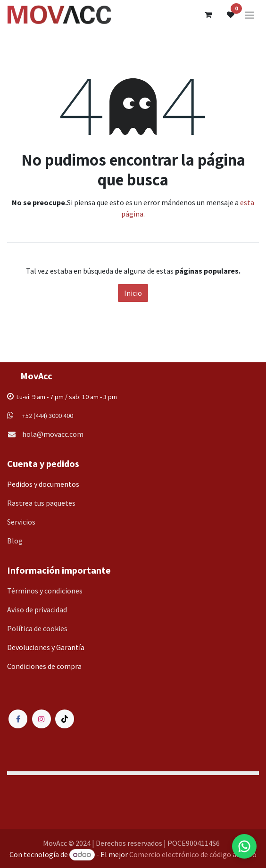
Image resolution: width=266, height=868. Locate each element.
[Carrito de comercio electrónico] (208, 15)
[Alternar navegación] (249, 15)
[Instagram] (42, 719)
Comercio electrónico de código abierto (193, 854)
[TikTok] (65, 719)
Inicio (133, 293)
